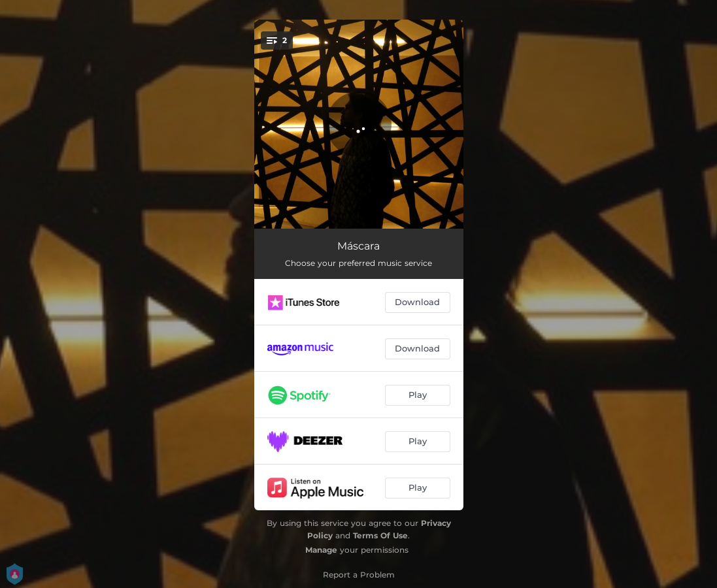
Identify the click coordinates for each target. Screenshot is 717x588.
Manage (321, 550)
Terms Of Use (380, 535)
